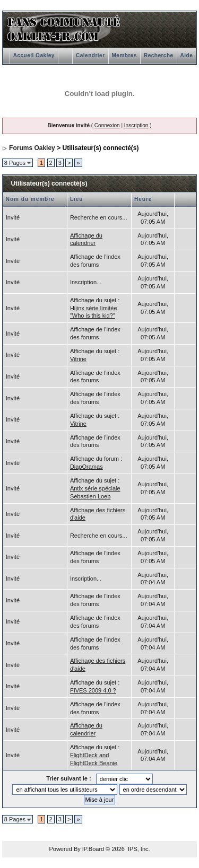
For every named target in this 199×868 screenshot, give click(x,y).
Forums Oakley (32, 148)
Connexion (107, 125)
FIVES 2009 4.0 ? (93, 690)
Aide (187, 55)
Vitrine (78, 359)
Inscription (136, 125)
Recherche (159, 55)
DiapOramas (86, 467)
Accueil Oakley (34, 55)
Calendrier (90, 55)
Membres (124, 55)
